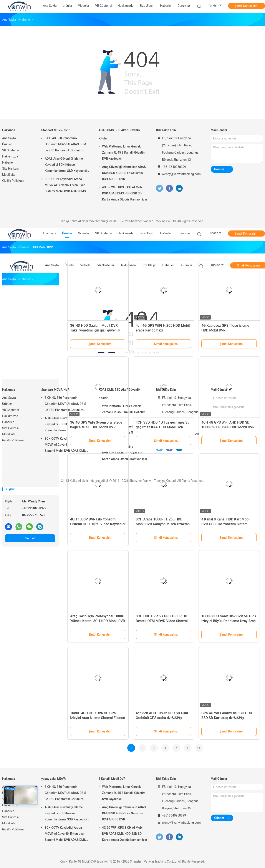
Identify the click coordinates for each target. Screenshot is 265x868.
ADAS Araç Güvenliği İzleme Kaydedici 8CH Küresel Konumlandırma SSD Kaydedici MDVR (66, 165)
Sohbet (30, 538)
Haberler (8, 162)
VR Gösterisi (11, 150)
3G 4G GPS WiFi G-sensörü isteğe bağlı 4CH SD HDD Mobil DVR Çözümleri (96, 427)
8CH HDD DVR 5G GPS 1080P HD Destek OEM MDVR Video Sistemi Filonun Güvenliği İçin (162, 621)
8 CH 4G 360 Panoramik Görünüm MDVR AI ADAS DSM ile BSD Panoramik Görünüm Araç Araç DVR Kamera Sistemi (66, 145)
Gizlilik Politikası (13, 181)
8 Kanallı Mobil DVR (112, 779)
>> (199, 748)
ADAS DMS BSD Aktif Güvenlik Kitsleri (119, 134)
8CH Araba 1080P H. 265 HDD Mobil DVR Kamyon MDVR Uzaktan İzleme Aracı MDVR (163, 524)
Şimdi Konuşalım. (247, 6)
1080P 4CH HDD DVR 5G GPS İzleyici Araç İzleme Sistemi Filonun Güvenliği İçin (98, 718)
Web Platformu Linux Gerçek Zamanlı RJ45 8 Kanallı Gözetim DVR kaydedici (124, 152)
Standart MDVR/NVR (55, 130)
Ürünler (7, 144)
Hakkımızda (10, 156)
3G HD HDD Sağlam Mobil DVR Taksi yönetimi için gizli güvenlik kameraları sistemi (95, 330)
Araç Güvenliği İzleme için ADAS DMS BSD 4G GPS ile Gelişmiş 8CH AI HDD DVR (124, 173)
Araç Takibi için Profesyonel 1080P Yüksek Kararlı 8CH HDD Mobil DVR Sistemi (98, 621)
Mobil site (9, 175)
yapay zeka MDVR (54, 779)
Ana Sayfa (9, 138)
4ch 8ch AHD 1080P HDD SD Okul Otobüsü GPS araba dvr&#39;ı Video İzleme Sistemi (162, 718)
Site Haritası (10, 169)
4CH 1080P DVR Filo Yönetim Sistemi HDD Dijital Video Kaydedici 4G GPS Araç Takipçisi (98, 524)
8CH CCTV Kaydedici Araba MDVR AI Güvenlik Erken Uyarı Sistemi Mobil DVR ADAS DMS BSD (65, 186)
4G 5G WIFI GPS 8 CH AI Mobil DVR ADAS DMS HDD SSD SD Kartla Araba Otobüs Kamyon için (125, 193)
